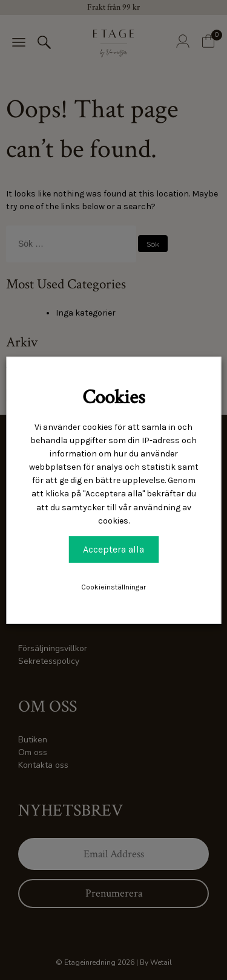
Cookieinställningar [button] (113, 587)
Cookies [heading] (114, 397)
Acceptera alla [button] (113, 549)
